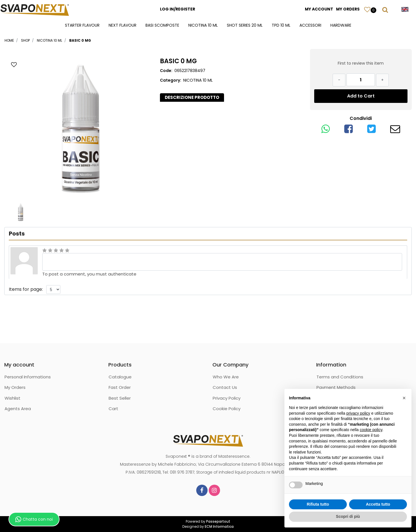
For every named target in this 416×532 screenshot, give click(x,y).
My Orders (15, 387)
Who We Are (226, 377)
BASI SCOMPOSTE (162, 25)
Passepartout (218, 521)
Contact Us (225, 387)
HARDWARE (341, 25)
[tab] (192, 98)
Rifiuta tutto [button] (318, 504)
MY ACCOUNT (319, 9)
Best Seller (120, 398)
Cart (113, 409)
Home (9, 40)
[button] (367, 9)
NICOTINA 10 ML (203, 25)
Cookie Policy (227, 409)
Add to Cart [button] (361, 96)
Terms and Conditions (340, 377)
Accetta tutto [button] (378, 504)
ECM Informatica (219, 526)
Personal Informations (28, 377)
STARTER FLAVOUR (82, 25)
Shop (25, 40)
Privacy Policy (227, 398)
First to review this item (361, 63)
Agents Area (18, 409)
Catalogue (120, 377)
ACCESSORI (310, 25)
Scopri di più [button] (348, 516)
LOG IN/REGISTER (178, 9)
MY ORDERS (348, 9)
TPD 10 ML (281, 25)
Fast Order (120, 387)
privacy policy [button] (358, 413)
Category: (171, 80)
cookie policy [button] (371, 430)
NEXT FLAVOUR (123, 25)
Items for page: (26, 289)
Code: (166, 71)
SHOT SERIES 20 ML (245, 25)
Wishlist (12, 398)
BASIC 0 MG (80, 40)
